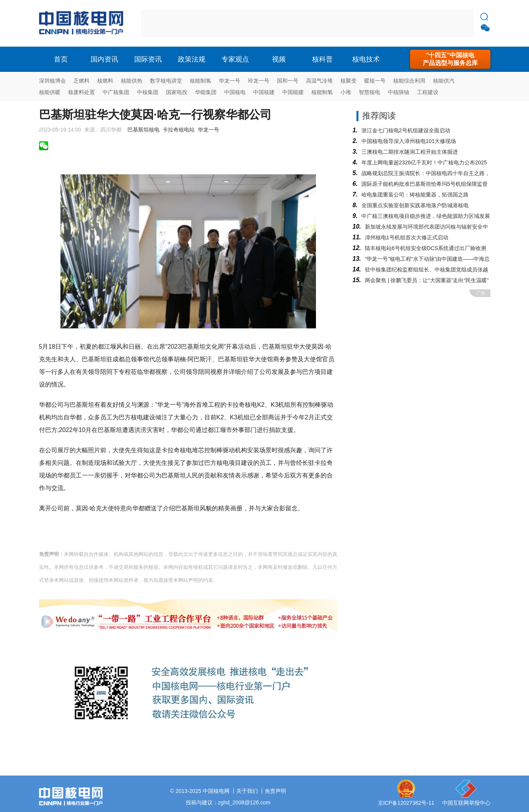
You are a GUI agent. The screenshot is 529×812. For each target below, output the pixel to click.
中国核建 (264, 92)
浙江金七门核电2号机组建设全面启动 (406, 130)
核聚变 (348, 81)
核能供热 (132, 81)
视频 (279, 59)
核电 (83, 23)
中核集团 (148, 92)
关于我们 (247, 791)
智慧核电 (369, 92)
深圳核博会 (52, 81)
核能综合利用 (409, 81)
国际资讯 (148, 59)
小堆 (346, 92)
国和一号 (288, 81)
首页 (61, 59)
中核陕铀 (399, 92)
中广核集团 (116, 92)
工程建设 (428, 92)
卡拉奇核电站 (179, 130)
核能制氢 (200, 81)
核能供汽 (444, 81)
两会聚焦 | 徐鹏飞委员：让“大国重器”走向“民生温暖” (427, 280)
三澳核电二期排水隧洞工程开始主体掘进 (410, 152)
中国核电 (235, 92)
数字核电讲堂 (166, 81)
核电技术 (366, 59)
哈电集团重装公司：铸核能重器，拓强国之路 (415, 195)
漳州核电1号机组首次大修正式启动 (407, 237)
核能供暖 (50, 92)
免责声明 (275, 791)
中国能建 (293, 92)
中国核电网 (216, 791)
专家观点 (235, 59)
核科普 (322, 59)
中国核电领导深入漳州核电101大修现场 (409, 141)
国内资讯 (104, 59)
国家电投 (177, 92)
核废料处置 (81, 92)
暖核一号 (375, 81)
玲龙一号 (259, 81)
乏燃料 (81, 81)
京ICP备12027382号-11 (406, 803)
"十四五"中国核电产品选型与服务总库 (450, 59)
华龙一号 (230, 81)
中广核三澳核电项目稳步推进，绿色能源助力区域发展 (426, 216)
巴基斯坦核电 (143, 130)
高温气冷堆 (319, 81)
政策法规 (192, 59)
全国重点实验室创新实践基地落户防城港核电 (415, 205)
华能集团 (206, 92)
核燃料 (105, 81)
